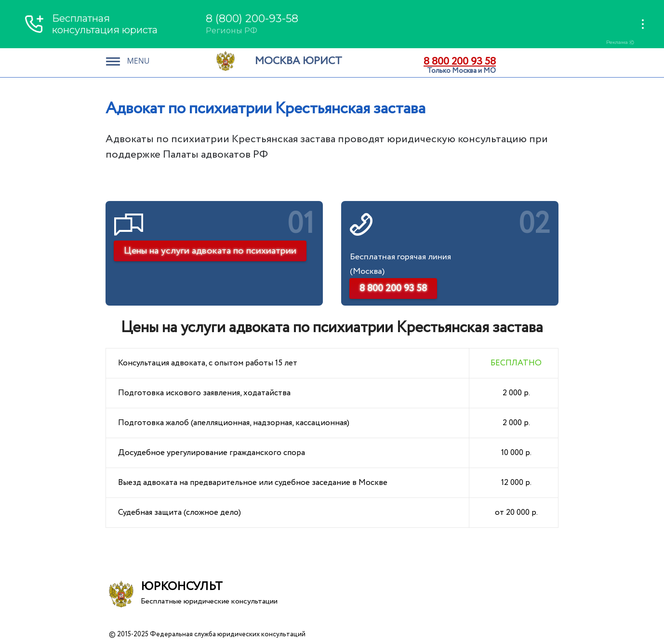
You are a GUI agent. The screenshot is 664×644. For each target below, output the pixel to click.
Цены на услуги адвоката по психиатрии (210, 251)
